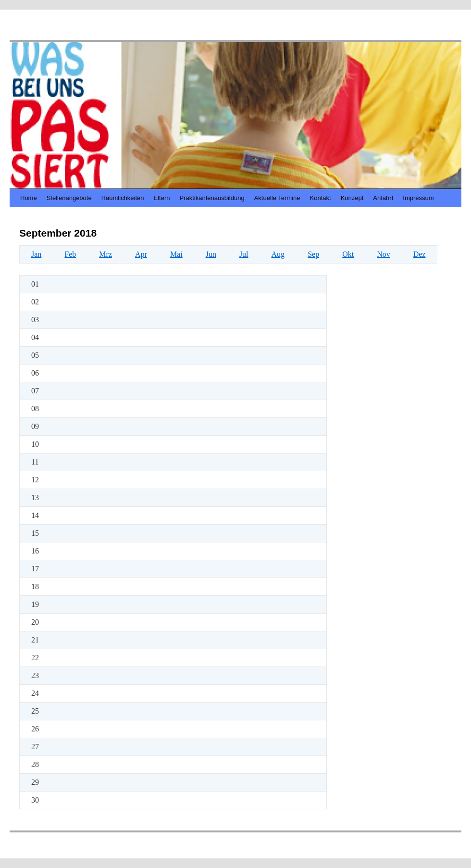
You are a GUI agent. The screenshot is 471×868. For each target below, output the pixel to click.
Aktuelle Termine (277, 198)
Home (29, 198)
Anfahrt (383, 198)
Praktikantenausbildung (212, 198)
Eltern (162, 198)
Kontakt (321, 198)
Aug (278, 254)
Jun (211, 254)
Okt (348, 254)
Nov (384, 254)
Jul (244, 254)
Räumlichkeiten (123, 198)
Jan (36, 254)
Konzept (352, 198)
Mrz (105, 254)
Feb (70, 254)
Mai (176, 254)
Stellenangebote (69, 198)
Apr (141, 254)
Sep (313, 254)
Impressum (418, 198)
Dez (420, 254)
